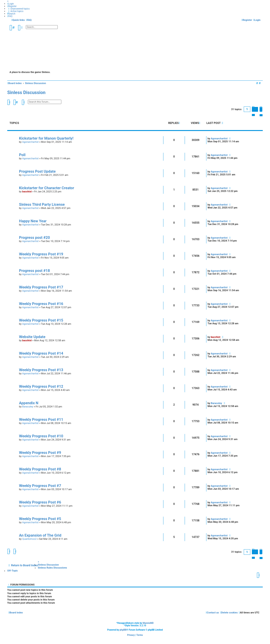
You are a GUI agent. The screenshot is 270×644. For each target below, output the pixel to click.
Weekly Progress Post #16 (41, 304)
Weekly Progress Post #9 (40, 453)
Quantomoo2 (29, 539)
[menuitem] (11, 4)
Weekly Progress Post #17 (41, 287)
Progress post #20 (34, 238)
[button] (261, 109)
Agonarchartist (30, 142)
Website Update (32, 337)
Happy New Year (33, 221)
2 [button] (255, 109)
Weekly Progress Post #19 (41, 254)
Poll (22, 155)
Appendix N (29, 403)
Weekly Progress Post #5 (40, 519)
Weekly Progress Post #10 (41, 436)
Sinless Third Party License (42, 205)
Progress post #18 (34, 271)
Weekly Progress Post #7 (40, 486)
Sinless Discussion (26, 92)
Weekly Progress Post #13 (41, 370)
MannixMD (148, 623)
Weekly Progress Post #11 (41, 420)
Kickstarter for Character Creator (47, 188)
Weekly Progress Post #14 (41, 353)
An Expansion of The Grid (40, 535)
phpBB (123, 630)
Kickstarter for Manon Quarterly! (46, 138)
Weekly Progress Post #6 (40, 502)
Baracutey (28, 407)
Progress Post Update (37, 171)
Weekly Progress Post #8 (40, 469)
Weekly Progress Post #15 (41, 320)
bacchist (27, 192)
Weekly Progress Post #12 (41, 386)
